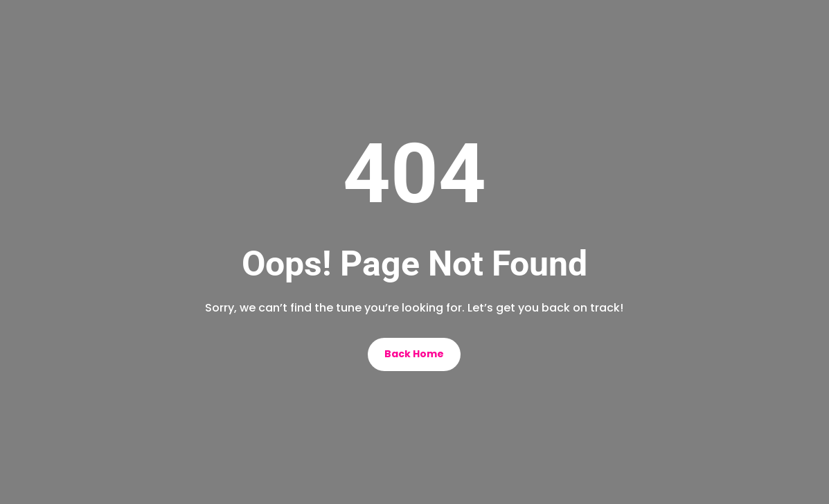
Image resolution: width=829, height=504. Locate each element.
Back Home (414, 354)
